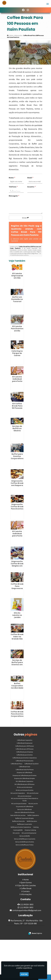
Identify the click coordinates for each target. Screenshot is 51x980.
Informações (26, 894)
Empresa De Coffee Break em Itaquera (17, 483)
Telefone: (13, 187)
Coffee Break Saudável (31, 764)
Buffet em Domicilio (18, 821)
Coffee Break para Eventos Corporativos (25, 758)
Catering (36, 827)
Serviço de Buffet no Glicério (17, 428)
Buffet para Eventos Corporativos (21, 827)
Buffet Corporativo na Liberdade (17, 686)
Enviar (25, 218)
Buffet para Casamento (25, 824)
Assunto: (31, 187)
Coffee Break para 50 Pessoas (25, 749)
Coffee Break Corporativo (25, 740)
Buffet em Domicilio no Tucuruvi (17, 299)
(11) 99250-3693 (27, 904)
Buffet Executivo (32, 821)
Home (26, 880)
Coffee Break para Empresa (25, 752)
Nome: (12, 178)
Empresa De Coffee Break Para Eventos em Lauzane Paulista (17, 509)
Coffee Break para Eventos (25, 755)
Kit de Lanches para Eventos (25, 790)
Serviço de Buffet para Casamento (25, 839)
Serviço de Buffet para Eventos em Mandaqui (17, 663)
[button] (48, 4)
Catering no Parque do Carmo (17, 353)
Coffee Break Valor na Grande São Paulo (17, 638)
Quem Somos (26, 882)
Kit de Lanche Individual (25, 787)
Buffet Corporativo (33, 815)
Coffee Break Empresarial (25, 743)
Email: (30, 178)
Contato (26, 891)
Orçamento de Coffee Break (25, 806)
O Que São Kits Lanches (26, 885)
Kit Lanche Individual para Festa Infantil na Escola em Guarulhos (17, 537)
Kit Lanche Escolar (33, 793)
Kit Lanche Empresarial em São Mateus (17, 277)
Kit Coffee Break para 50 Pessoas (25, 784)
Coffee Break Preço (16, 764)
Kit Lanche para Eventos (19, 804)
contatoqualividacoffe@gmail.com (27, 910)
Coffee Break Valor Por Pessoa (25, 770)
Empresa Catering (30, 830)
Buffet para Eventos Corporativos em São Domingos (17, 458)
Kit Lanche (16, 833)
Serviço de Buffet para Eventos (25, 842)
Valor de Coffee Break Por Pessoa (25, 812)
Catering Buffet (18, 830)
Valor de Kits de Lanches (18, 815)
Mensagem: (14, 196)
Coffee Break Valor (25, 767)
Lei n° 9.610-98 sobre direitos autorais (25, 254)
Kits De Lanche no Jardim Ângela (17, 616)
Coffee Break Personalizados (25, 761)
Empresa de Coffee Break (25, 772)
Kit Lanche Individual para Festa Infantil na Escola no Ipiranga (17, 382)
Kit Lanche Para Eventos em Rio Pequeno (17, 330)
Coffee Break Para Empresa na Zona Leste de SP (17, 588)
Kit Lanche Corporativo (18, 793)
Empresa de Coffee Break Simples (25, 778)
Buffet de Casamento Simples (25, 818)
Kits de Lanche (33, 804)
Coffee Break (26, 888)
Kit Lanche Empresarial (29, 833)
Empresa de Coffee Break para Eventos (25, 775)
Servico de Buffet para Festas (25, 845)
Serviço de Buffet (25, 836)
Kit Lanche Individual (25, 796)
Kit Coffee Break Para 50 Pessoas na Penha (17, 407)
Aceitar (24, 974)
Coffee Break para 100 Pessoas (25, 746)
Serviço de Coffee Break (25, 809)
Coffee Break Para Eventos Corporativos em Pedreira (17, 715)
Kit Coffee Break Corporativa (25, 781)
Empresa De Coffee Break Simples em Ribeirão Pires (17, 565)
